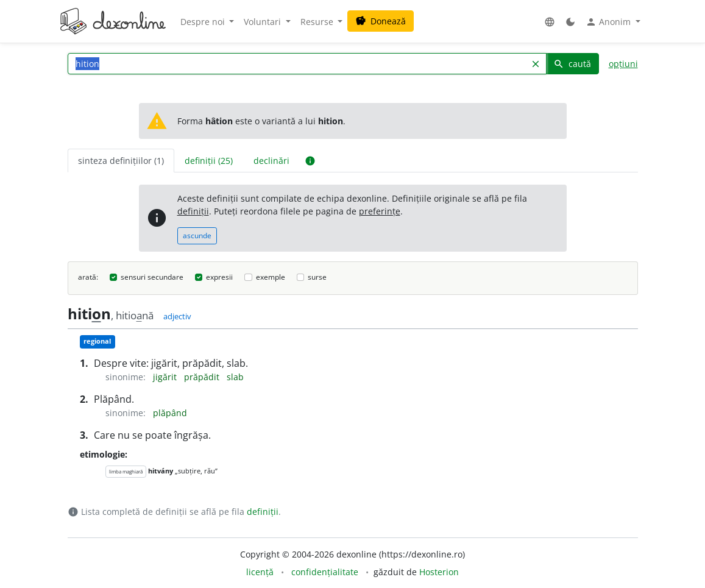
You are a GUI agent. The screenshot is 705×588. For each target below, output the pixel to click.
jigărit (166, 377)
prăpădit (203, 377)
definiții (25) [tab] (209, 161)
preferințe (380, 211)
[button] (550, 22)
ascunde (197, 236)
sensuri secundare (152, 277)
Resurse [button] (318, 22)
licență (260, 572)
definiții (193, 211)
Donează (381, 21)
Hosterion (439, 572)
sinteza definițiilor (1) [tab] (121, 161)
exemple (271, 277)
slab (235, 377)
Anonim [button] (609, 22)
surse (317, 277)
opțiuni (623, 64)
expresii (219, 277)
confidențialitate (325, 572)
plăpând (170, 413)
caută (572, 64)
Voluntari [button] (264, 22)
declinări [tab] (271, 161)
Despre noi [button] (204, 22)
